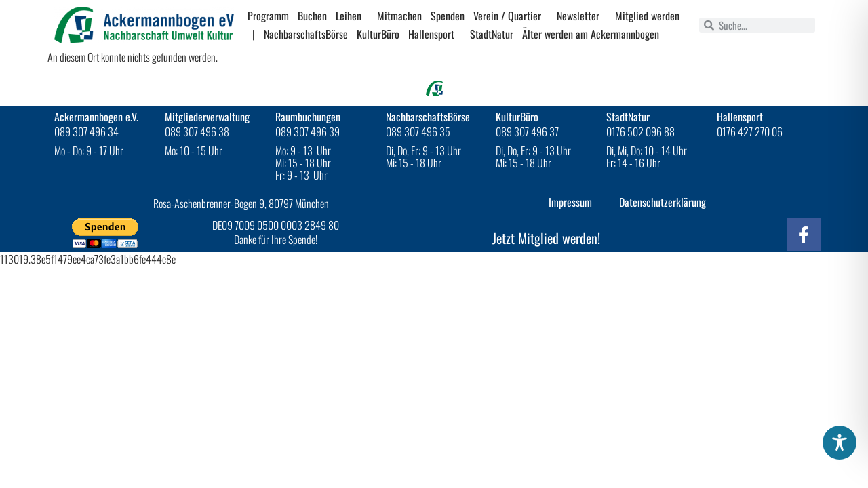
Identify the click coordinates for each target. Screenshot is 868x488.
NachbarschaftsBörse (306, 34)
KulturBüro (378, 34)
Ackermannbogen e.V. (96, 117)
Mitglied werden (647, 16)
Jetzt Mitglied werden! (546, 238)
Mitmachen (399, 16)
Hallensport (435, 34)
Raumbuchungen (308, 117)
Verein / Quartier (511, 16)
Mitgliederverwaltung (207, 117)
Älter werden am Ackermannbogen (591, 34)
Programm (268, 16)
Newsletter (581, 16)
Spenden (448, 16)
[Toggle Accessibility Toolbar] (840, 443)
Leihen (352, 16)
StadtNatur (492, 34)
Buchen (312, 16)
